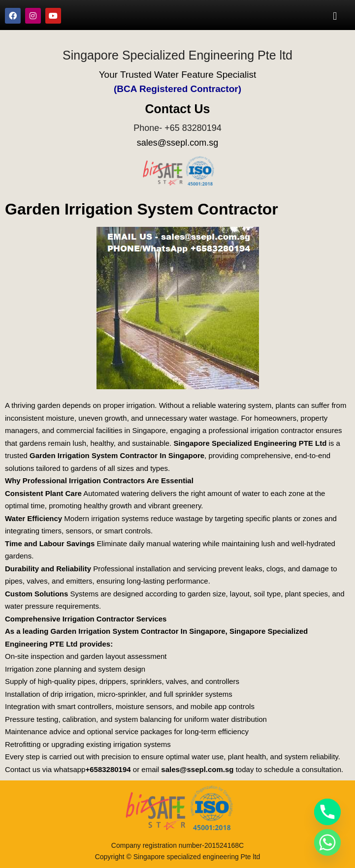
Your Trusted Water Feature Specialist (178, 75)
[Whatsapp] (327, 842)
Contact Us (178, 109)
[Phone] (327, 812)
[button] (335, 16)
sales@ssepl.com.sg (177, 143)
